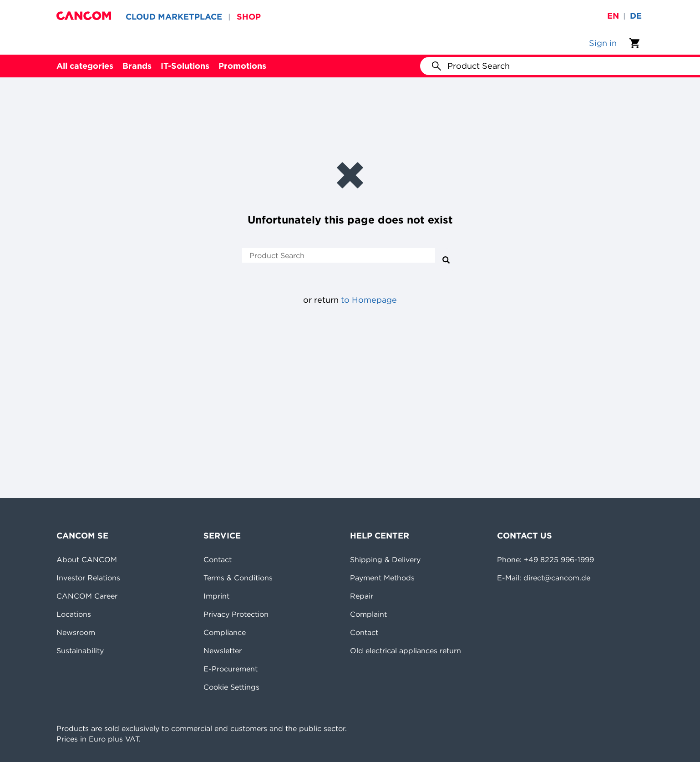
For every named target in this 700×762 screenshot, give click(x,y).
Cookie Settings (231, 687)
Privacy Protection (236, 614)
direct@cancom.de (557, 578)
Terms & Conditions (238, 578)
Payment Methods (382, 578)
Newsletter (223, 650)
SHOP (249, 17)
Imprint (216, 596)
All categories (85, 66)
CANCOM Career (87, 596)
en (613, 16)
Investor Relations (88, 578)
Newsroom (76, 632)
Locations (74, 614)
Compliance (225, 632)
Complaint (368, 614)
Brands (137, 66)
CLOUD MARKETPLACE (174, 17)
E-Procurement (231, 669)
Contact (218, 559)
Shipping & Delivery (385, 559)
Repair (362, 596)
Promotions (242, 66)
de (636, 16)
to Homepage (369, 300)
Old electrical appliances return (406, 650)
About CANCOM (87, 559)
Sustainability (80, 650)
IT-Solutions (185, 66)
